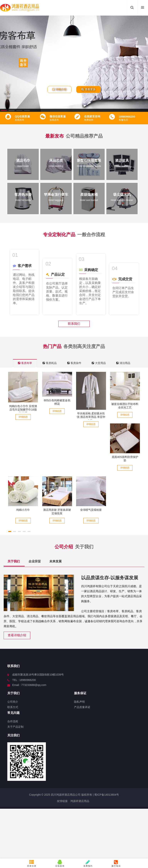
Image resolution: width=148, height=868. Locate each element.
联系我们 (74, 324)
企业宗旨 (35, 561)
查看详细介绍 (17, 635)
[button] (4, 110)
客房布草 (25, 363)
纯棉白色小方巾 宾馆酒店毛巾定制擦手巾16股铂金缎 (23, 410)
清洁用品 (123, 363)
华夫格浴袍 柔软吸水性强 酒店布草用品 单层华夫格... (91, 417)
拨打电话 (116, 863)
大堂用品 (99, 363)
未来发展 (55, 561)
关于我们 (14, 561)
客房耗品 (50, 363)
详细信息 (23, 417)
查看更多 (88, 89)
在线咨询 (60, 863)
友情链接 (62, 801)
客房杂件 (74, 363)
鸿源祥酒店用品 (80, 801)
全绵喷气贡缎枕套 (91, 510)
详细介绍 (59, 89)
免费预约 (88, 863)
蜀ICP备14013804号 (106, 795)
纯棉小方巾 (23, 510)
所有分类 (32, 863)
